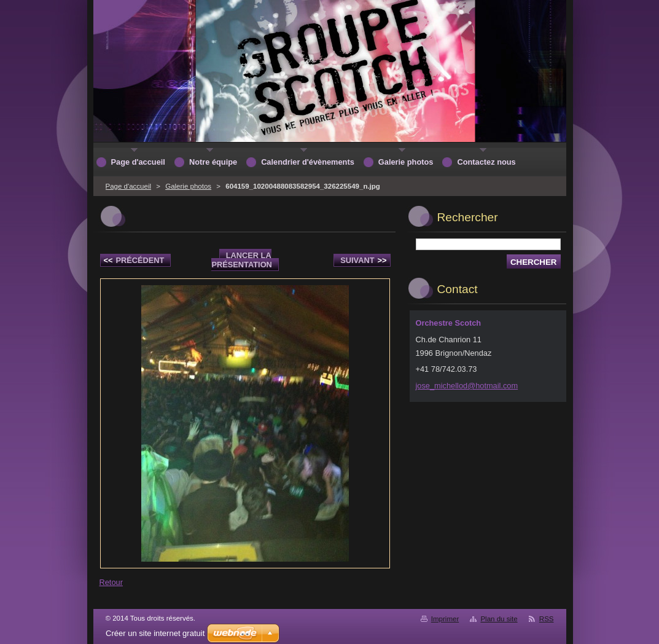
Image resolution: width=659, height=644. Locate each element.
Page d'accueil (129, 186)
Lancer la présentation (241, 260)
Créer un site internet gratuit (155, 633)
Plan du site (499, 619)
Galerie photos (188, 186)
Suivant (363, 260)
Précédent (134, 260)
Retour (111, 582)
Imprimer (445, 619)
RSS (547, 619)
